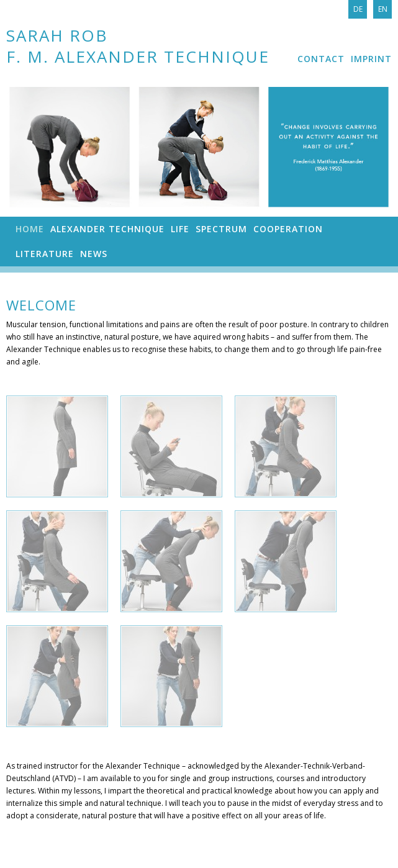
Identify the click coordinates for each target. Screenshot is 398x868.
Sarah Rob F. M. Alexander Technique (138, 46)
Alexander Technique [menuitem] (107, 229)
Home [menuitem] (30, 229)
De (358, 9)
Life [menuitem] (180, 229)
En (383, 9)
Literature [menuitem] (45, 254)
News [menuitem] (94, 254)
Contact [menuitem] (321, 59)
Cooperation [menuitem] (288, 229)
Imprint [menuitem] (371, 59)
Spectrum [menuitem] (221, 229)
